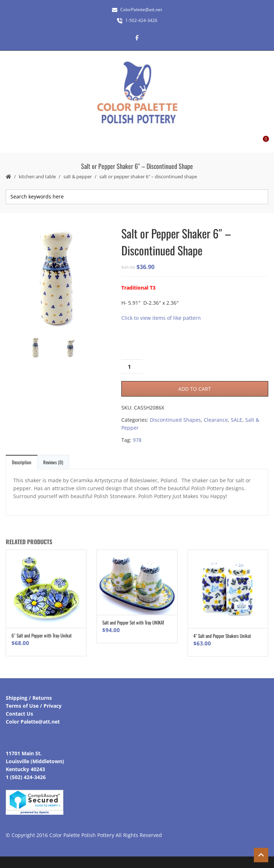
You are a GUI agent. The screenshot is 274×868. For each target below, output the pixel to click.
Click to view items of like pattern (161, 318)
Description (22, 462)
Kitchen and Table (37, 176)
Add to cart (195, 389)
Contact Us (19, 714)
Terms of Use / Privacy (34, 706)
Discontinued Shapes (175, 420)
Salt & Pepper (78, 176)
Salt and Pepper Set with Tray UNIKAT (133, 622)
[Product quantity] (132, 367)
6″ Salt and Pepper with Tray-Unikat (42, 635)
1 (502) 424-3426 (26, 777)
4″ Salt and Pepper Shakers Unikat (222, 636)
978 (137, 440)
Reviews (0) (53, 462)
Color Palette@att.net (33, 722)
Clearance (216, 420)
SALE (237, 420)
